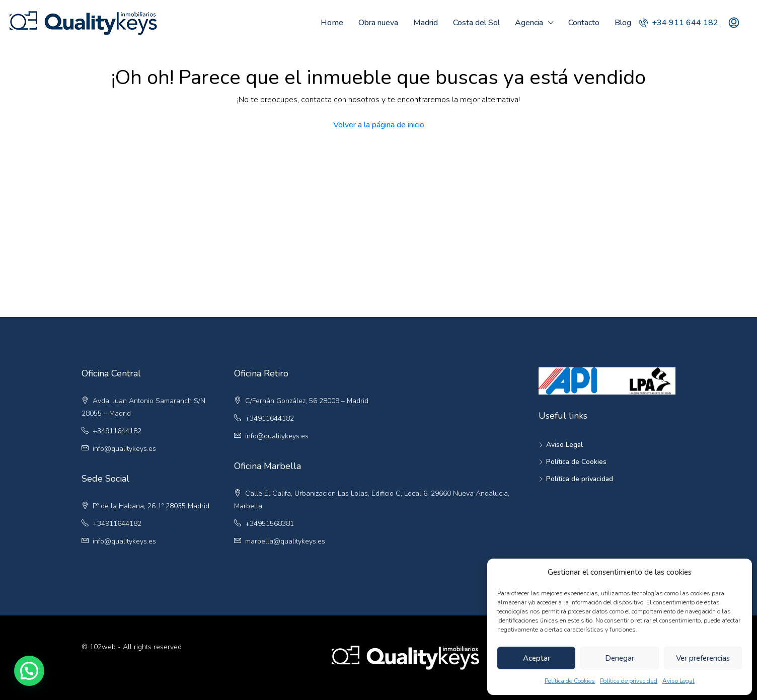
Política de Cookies (570, 681)
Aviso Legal (678, 681)
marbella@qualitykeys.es (285, 541)
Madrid (426, 23)
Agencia (529, 23)
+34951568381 (270, 524)
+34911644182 (117, 431)
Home (332, 23)
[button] (29, 671)
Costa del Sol (476, 23)
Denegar (620, 658)
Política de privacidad (629, 681)
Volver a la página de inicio (379, 125)
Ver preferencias (703, 658)
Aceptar (537, 658)
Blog (623, 23)
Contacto (584, 23)
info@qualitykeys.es (124, 449)
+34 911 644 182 (678, 23)
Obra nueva (378, 23)
